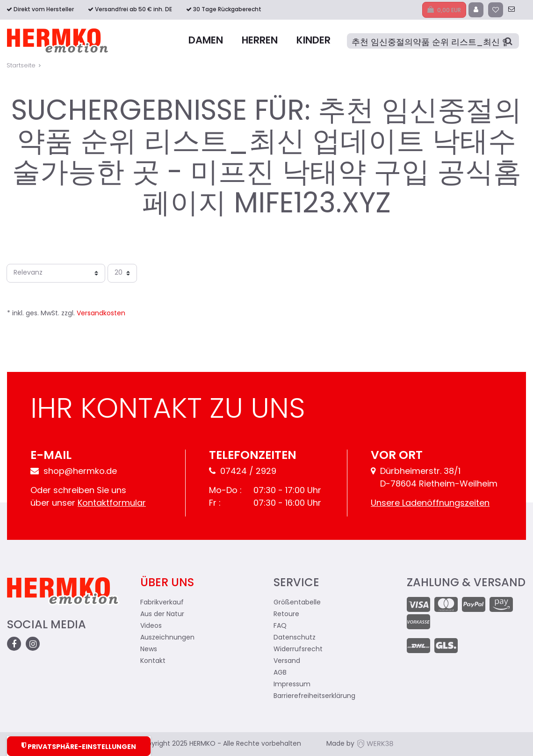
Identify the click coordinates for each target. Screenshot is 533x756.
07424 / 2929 (243, 472)
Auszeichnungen (167, 638)
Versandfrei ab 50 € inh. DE (133, 10)
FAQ (280, 626)
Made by (360, 744)
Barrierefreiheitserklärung (314, 696)
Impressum (292, 685)
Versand (287, 661)
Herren (260, 41)
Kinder (313, 41)
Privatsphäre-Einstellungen (79, 746)
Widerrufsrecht (298, 650)
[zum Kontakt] (511, 10)
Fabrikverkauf (162, 603)
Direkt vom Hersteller (44, 10)
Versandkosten (101, 314)
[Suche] (433, 41)
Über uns (167, 583)
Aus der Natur (162, 614)
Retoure (286, 614)
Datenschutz (295, 638)
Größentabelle (297, 603)
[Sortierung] (56, 273)
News (149, 650)
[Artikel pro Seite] (122, 273)
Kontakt (153, 661)
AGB (280, 673)
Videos (151, 626)
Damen (206, 41)
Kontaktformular (112, 504)
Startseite (21, 66)
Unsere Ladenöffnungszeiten (430, 504)
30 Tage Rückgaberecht (227, 10)
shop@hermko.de (74, 472)
